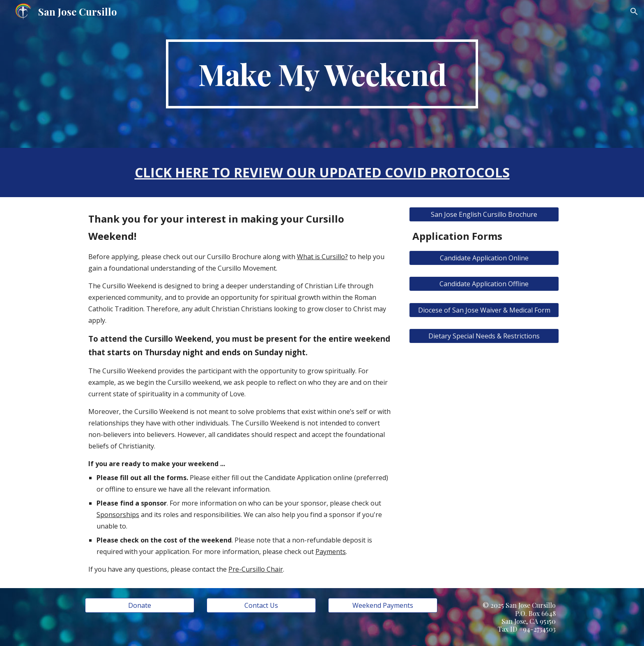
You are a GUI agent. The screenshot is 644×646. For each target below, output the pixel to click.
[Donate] (140, 605)
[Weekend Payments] (383, 605)
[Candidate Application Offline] (484, 284)
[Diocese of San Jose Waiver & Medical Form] (484, 310)
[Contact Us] (261, 605)
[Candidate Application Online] (484, 258)
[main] (322, 74)
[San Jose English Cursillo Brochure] (484, 214)
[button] (634, 11)
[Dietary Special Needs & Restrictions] (484, 336)
